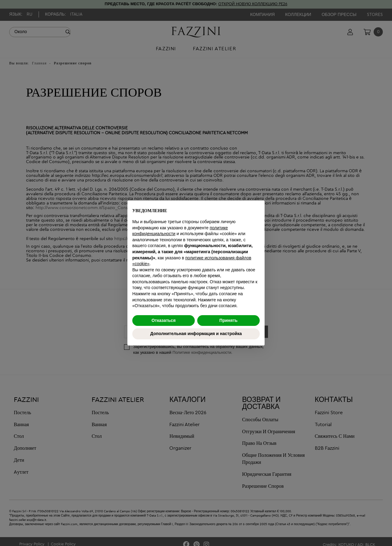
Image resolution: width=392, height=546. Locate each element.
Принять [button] (228, 320)
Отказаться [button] (164, 320)
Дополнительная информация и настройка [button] (196, 334)
